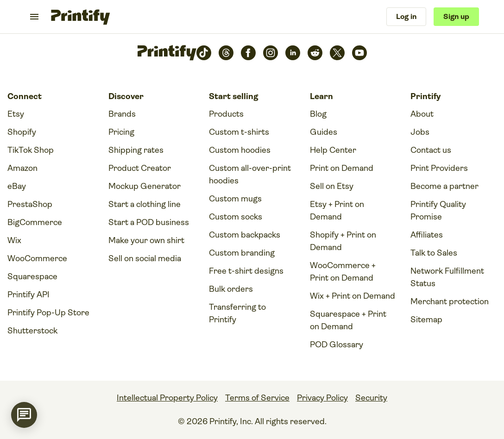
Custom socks (236, 217)
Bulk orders (231, 289)
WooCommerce (37, 258)
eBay (17, 186)
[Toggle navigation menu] (34, 17)
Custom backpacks (245, 235)
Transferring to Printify (237, 313)
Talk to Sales (434, 253)
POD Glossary (337, 345)
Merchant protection (450, 301)
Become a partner (444, 186)
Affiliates (427, 235)
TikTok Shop (31, 150)
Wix (14, 240)
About (422, 114)
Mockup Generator (145, 186)
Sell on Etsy (332, 186)
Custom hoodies (240, 150)
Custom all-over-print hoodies (250, 174)
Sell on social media (145, 258)
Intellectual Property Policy (167, 398)
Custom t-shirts (239, 132)
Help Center (333, 150)
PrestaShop (30, 204)
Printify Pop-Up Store (48, 313)
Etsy (16, 114)
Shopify (22, 132)
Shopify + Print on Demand (343, 241)
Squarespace (32, 276)
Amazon (22, 168)
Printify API (28, 295)
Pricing (121, 132)
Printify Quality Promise (438, 210)
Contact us (431, 150)
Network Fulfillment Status (447, 277)
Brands (122, 114)
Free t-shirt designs (246, 271)
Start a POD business (149, 222)
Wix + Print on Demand (353, 296)
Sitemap (426, 320)
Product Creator (140, 168)
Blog (318, 114)
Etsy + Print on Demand (337, 210)
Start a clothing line (145, 204)
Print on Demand (342, 168)
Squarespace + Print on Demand (348, 320)
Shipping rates (136, 150)
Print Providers (439, 168)
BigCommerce (35, 222)
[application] (24, 415)
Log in (406, 16)
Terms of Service (257, 398)
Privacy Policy (322, 398)
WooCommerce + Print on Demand (343, 272)
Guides (324, 132)
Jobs (420, 132)
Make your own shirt (146, 240)
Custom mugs (235, 199)
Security (371, 398)
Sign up (456, 16)
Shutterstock (32, 331)
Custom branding (242, 253)
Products (226, 114)
